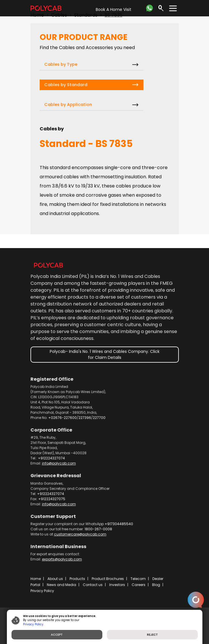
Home (36, 579)
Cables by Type (61, 64)
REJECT (152, 635)
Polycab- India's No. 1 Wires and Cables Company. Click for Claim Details (105, 354)
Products (77, 579)
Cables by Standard (66, 85)
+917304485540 (119, 524)
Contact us (93, 585)
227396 (85, 418)
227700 (99, 418)
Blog (156, 585)
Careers (139, 585)
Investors (117, 585)
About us (55, 579)
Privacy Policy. (33, 624)
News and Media (62, 585)
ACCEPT (57, 635)
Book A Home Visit (114, 9)
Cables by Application (68, 105)
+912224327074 (51, 458)
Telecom (138, 579)
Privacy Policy (42, 591)
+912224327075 (52, 499)
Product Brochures (108, 579)
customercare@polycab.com (80, 534)
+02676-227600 (63, 418)
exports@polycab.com (62, 559)
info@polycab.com (59, 463)
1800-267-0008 (98, 529)
